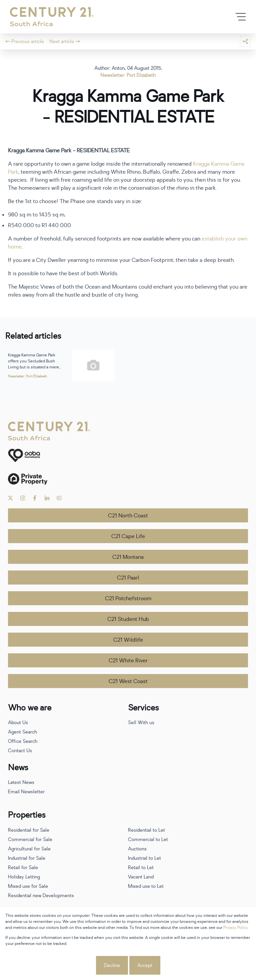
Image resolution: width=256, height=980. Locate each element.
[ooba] (128, 455)
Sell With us (141, 723)
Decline (112, 965)
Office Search (23, 741)
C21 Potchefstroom (128, 599)
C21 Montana (128, 557)
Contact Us (20, 751)
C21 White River (128, 661)
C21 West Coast (128, 681)
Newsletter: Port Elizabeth (128, 75)
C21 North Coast (128, 516)
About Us (18, 723)
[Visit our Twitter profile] (10, 498)
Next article (65, 42)
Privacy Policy (236, 928)
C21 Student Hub (128, 619)
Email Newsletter (26, 792)
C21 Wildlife (128, 640)
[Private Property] (128, 479)
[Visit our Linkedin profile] (47, 498)
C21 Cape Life (128, 536)
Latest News (21, 782)
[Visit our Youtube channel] (59, 498)
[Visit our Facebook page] (35, 498)
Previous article (25, 42)
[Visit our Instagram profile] (23, 498)
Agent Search (22, 732)
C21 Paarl (128, 578)
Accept (145, 965)
